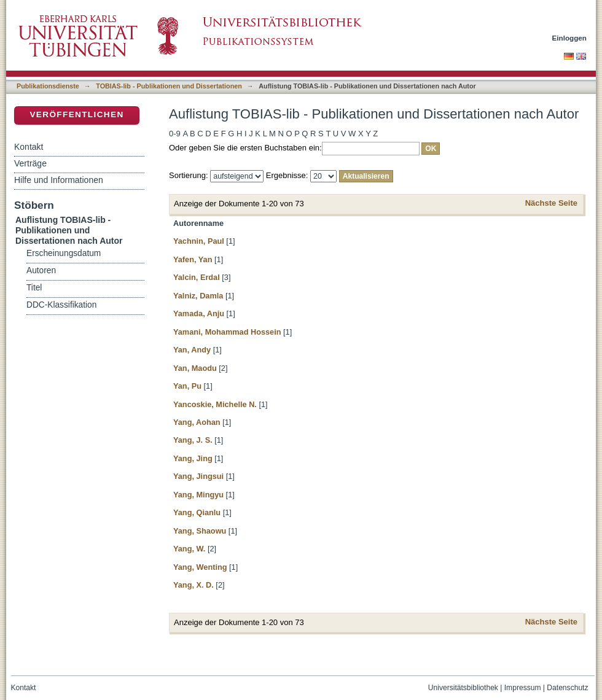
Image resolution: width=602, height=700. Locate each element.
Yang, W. (189, 549)
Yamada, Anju (199, 313)
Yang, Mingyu (198, 495)
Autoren (41, 270)
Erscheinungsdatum (64, 253)
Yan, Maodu (195, 368)
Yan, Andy (192, 350)
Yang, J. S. (193, 440)
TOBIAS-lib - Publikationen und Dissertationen (169, 86)
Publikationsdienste (48, 86)
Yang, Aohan (197, 422)
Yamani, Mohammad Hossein (227, 332)
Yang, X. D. (193, 585)
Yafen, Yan (193, 259)
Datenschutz (567, 688)
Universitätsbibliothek (463, 688)
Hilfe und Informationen (59, 180)
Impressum (523, 688)
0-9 (175, 134)
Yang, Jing (193, 458)
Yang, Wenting (200, 567)
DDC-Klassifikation (61, 305)
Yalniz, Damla (198, 296)
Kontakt (29, 147)
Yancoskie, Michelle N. (215, 404)
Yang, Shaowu (200, 531)
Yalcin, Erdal (197, 277)
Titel (34, 288)
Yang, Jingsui (198, 476)
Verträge (30, 163)
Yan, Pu (187, 386)
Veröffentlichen (76, 115)
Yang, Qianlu (197, 512)
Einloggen (570, 38)
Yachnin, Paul (199, 241)
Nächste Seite (551, 203)
